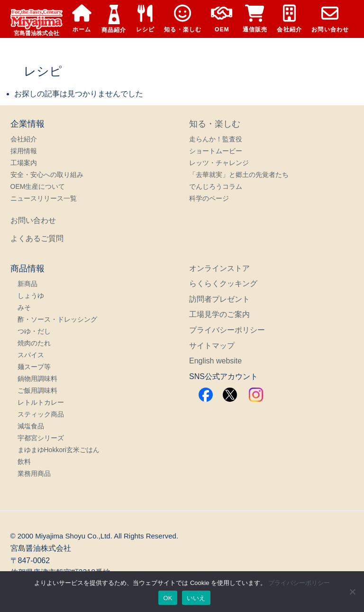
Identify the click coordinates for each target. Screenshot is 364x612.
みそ (24, 307)
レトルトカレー (41, 402)
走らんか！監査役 (216, 139)
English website (215, 361)
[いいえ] (352, 592)
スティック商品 (41, 414)
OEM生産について (38, 186)
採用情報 (24, 151)
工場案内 (24, 163)
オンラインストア (219, 268)
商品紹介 (114, 19)
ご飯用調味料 (37, 390)
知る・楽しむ (183, 19)
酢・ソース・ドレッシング (57, 319)
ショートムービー (216, 151)
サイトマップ (212, 346)
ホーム (82, 19)
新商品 (27, 284)
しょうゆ (31, 296)
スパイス (31, 355)
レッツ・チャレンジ (219, 163)
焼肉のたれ (34, 343)
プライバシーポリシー (227, 330)
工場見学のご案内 (219, 314)
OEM (222, 19)
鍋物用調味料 (37, 379)
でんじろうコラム (216, 186)
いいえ (196, 598)
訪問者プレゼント (219, 299)
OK (168, 598)
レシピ (146, 19)
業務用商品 (34, 473)
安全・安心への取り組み (47, 175)
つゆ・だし (34, 331)
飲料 (24, 462)
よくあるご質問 (37, 238)
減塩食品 (31, 426)
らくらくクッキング (223, 283)
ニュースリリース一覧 (44, 198)
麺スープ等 (34, 367)
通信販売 (255, 19)
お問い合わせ (330, 19)
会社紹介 (289, 19)
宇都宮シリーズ (41, 438)
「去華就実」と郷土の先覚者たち (239, 175)
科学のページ (209, 198)
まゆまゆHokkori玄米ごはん (59, 450)
